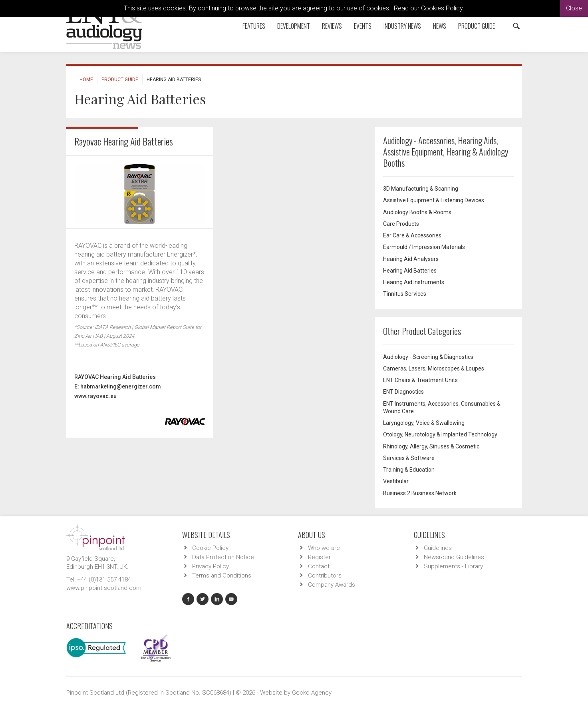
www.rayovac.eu (95, 396)
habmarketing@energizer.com (121, 386)
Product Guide (477, 26)
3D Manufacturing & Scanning (421, 189)
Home (86, 80)
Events (363, 26)
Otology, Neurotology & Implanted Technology (440, 434)
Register (319, 557)
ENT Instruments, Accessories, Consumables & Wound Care (442, 407)
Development (294, 26)
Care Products (401, 224)
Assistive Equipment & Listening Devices (434, 200)
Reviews (332, 26)
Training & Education (409, 470)
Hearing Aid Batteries (410, 271)
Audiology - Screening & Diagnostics (428, 357)
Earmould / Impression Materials (424, 247)
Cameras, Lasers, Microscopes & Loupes (434, 368)
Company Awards (332, 585)
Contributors (325, 576)
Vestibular (396, 481)
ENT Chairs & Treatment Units (420, 380)
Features (254, 26)
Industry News (402, 26)
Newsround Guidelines (454, 557)
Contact (319, 566)
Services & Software (409, 458)
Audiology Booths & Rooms (417, 212)
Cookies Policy (442, 8)
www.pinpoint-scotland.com (104, 588)
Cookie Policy (210, 548)
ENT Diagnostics (403, 392)
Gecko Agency (312, 693)
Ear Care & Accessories (412, 235)
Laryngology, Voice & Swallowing (424, 423)
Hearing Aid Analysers (411, 259)
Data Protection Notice (223, 557)
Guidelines (438, 548)
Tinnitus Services (405, 294)
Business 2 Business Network (420, 493)
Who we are (324, 548)
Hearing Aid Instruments (414, 282)
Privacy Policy (211, 566)
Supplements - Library (453, 566)
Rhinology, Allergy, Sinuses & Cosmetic (431, 446)
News (440, 26)
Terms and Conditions (222, 576)
